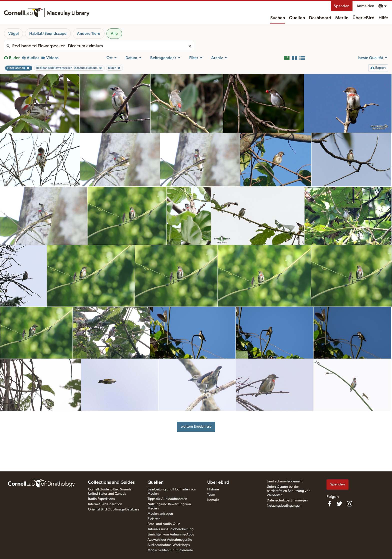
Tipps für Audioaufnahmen (167, 499)
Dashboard (320, 18)
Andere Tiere (89, 34)
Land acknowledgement (285, 481)
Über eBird (363, 18)
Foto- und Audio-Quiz (164, 524)
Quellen (297, 18)
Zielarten (154, 519)
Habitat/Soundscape (48, 34)
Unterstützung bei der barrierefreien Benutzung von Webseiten (289, 491)
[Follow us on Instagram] (349, 504)
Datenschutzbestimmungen (287, 500)
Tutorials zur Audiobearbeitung (170, 529)
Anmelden (365, 6)
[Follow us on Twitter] (339, 504)
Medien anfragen (160, 514)
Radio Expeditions (101, 499)
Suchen (278, 18)
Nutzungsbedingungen (284, 506)
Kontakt (213, 500)
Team (211, 495)
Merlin (342, 18)
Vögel (13, 34)
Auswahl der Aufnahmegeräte (170, 540)
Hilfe (383, 18)
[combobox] (99, 46)
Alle (114, 34)
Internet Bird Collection (105, 504)
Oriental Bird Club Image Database (114, 509)
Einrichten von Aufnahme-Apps (171, 534)
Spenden (342, 6)
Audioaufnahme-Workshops (169, 545)
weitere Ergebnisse (196, 427)
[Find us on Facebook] (329, 504)
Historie (213, 489)
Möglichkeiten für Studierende (170, 550)
